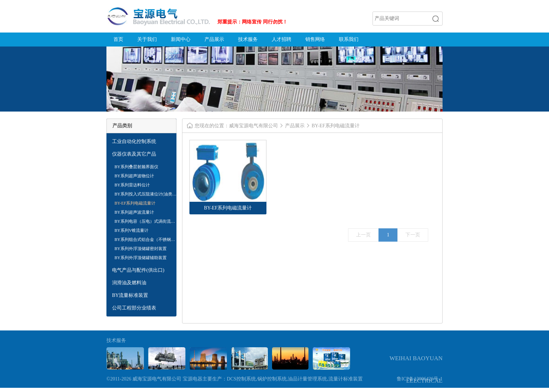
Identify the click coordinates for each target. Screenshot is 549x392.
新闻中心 (181, 39)
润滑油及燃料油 (129, 283)
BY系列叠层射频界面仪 (136, 167)
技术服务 (248, 39)
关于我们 (147, 39)
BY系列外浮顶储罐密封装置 (141, 249)
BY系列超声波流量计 (134, 212)
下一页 (413, 235)
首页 (118, 39)
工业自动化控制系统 (134, 141)
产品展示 (214, 39)
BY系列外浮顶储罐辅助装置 (141, 258)
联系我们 (349, 39)
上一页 (363, 235)
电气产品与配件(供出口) (138, 270)
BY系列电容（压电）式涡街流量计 (145, 222)
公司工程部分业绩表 (134, 308)
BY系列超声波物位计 (134, 176)
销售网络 (315, 39)
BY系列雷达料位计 (132, 185)
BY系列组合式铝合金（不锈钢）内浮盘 (145, 241)
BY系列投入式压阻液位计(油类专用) (145, 195)
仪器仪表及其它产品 (134, 154)
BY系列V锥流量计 (131, 230)
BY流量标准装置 (130, 295)
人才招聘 (282, 39)
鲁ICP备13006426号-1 (420, 379)
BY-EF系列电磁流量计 (135, 203)
